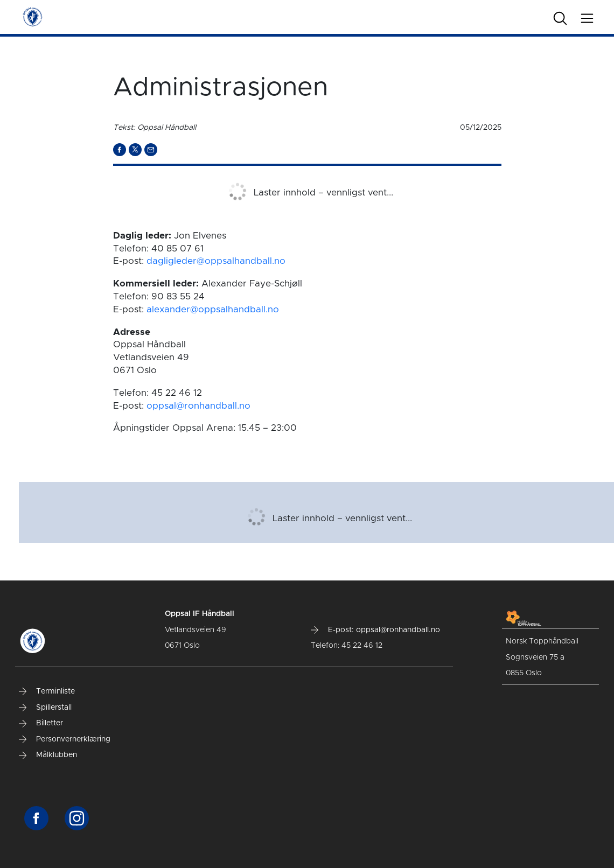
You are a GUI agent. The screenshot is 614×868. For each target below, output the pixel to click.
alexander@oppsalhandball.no (213, 309)
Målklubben (48, 755)
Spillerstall (45, 708)
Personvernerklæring (65, 739)
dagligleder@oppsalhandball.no (216, 261)
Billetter (41, 723)
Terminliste (47, 691)
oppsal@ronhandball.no (198, 406)
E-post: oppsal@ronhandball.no (375, 630)
